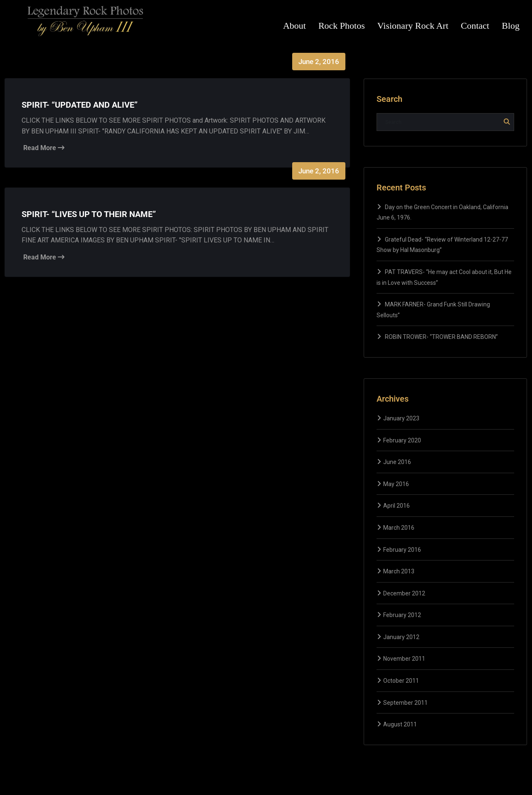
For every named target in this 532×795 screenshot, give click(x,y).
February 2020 (402, 440)
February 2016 (402, 550)
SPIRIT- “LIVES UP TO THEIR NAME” (89, 214)
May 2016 (396, 484)
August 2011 (400, 724)
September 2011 (405, 703)
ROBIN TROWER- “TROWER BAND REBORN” (441, 337)
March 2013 (399, 571)
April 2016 (397, 506)
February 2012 (402, 615)
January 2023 (401, 418)
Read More (44, 148)
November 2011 (404, 659)
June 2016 (397, 462)
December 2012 (404, 593)
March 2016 (399, 528)
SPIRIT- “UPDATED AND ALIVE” (80, 105)
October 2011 (401, 681)
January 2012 (401, 637)
